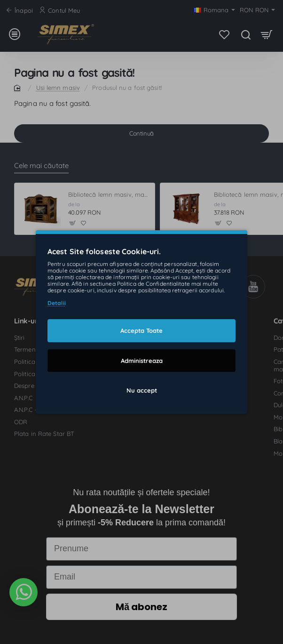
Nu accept (142, 390)
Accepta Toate (141, 330)
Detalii (57, 303)
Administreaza (142, 360)
